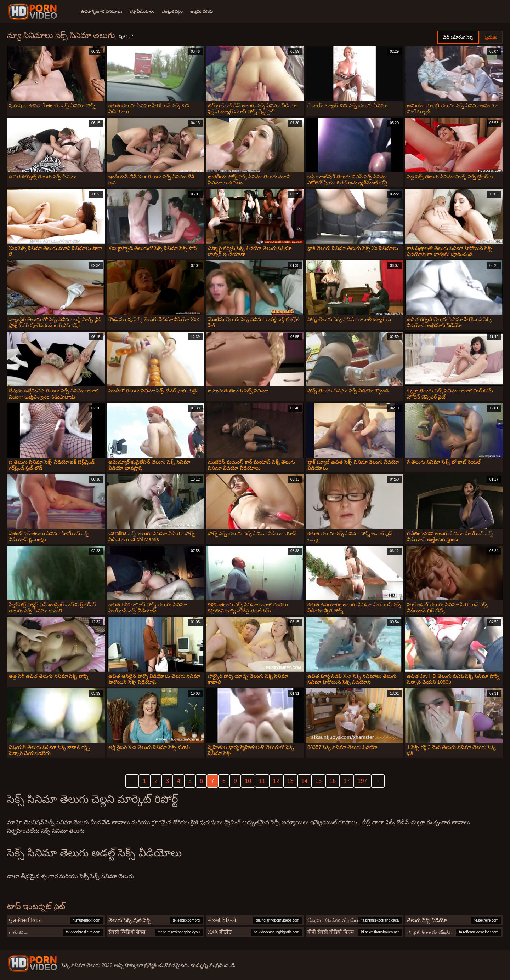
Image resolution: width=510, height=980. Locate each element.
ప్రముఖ (491, 37)
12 (276, 781)
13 (290, 781)
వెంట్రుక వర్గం (174, 11)
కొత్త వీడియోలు (143, 11)
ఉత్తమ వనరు (205, 11)
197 (362, 781)
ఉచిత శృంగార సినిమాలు (101, 11)
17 (347, 781)
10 (248, 781)
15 (318, 781)
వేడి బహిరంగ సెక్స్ (458, 37)
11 (262, 781)
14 (305, 781)
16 (333, 781)
